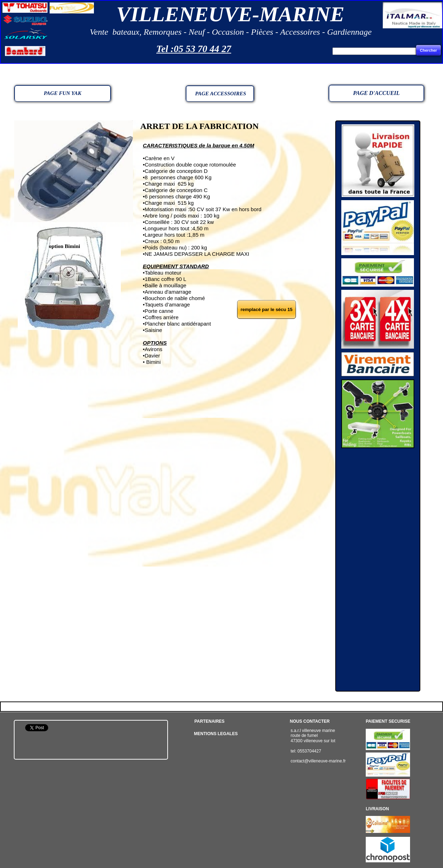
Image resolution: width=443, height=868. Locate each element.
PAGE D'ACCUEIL (376, 93)
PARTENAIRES (209, 721)
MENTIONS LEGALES (216, 734)
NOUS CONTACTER (310, 721)
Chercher (428, 50)
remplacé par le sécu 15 (267, 309)
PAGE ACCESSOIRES (220, 94)
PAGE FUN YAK (63, 93)
